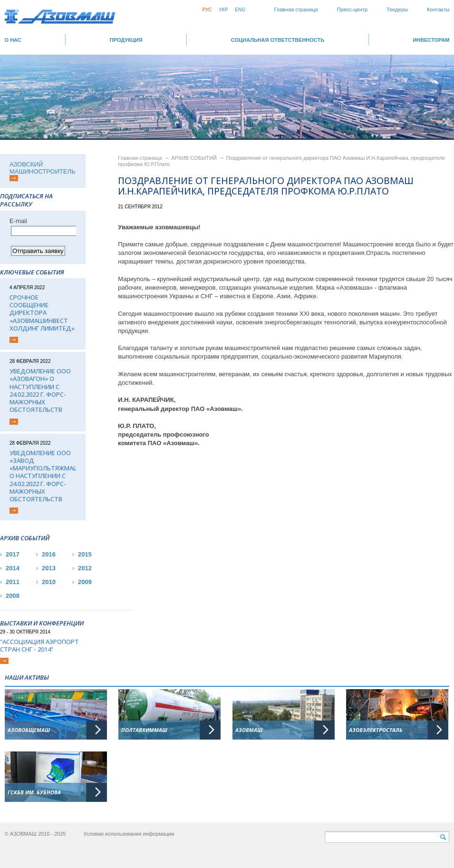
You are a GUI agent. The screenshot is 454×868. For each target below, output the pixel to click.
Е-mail (18, 221)
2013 (49, 568)
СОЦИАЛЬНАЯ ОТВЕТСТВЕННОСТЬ (278, 40)
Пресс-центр (352, 10)
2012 (85, 568)
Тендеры (397, 10)
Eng (240, 10)
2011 (13, 582)
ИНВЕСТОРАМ (431, 40)
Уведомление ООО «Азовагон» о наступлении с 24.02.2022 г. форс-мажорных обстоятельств (40, 390)
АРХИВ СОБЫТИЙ (195, 158)
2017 (13, 554)
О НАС (13, 40)
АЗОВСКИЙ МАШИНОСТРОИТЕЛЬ (43, 168)
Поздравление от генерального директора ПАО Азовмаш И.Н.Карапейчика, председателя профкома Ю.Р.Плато (266, 186)
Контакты (438, 10)
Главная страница (296, 10)
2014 (13, 568)
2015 (85, 554)
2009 (85, 582)
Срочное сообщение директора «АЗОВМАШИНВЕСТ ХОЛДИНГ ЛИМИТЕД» (42, 313)
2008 (13, 596)
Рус (207, 10)
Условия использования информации (129, 834)
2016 (49, 554)
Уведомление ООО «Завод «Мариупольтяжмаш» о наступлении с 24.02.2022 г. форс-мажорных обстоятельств (43, 476)
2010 (49, 582)
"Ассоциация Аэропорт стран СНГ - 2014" (39, 646)
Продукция (126, 40)
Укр (223, 10)
